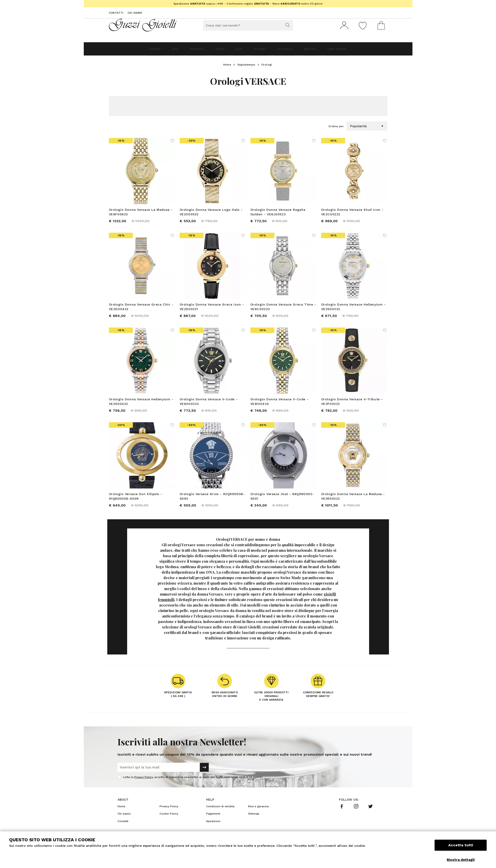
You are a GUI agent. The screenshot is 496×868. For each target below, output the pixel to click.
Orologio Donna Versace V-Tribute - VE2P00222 (352, 407)
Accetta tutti (461, 849)
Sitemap (254, 824)
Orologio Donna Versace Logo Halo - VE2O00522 (211, 214)
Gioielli (130, 51)
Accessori (295, 51)
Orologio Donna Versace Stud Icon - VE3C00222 (352, 214)
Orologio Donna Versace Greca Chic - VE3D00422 (141, 311)
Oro (156, 51)
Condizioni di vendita (220, 816)
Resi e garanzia (258, 816)
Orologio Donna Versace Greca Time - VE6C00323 (283, 311)
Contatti (116, 13)
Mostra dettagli (461, 860)
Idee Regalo (361, 51)
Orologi (264, 51)
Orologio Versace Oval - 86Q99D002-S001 (282, 504)
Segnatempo (246, 66)
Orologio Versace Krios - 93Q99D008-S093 (212, 504)
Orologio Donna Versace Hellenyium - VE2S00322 (353, 311)
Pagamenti (213, 824)
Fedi (237, 51)
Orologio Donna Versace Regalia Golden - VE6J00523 (278, 214)
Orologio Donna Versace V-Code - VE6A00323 (209, 407)
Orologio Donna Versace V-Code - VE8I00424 (279, 407)
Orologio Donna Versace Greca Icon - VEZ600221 (212, 311)
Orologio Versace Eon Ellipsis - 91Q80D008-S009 (136, 504)
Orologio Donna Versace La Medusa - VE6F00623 (141, 214)
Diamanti (183, 51)
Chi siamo (135, 13)
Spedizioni (213, 831)
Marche (327, 51)
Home (227, 66)
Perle (212, 51)
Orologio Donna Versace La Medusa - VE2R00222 (353, 504)
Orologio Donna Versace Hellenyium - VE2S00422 (141, 407)
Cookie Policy (169, 824)
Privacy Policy (143, 787)
